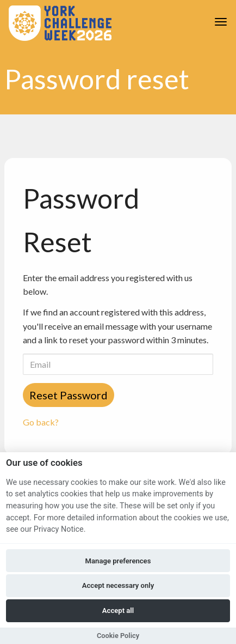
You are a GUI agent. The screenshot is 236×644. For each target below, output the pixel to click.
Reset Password (69, 395)
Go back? (41, 422)
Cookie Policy (118, 636)
